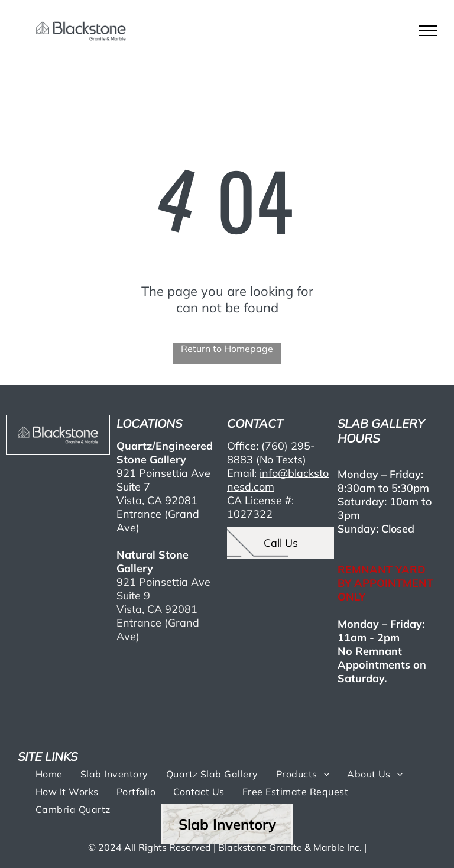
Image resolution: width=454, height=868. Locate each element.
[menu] (428, 31)
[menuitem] (49, 773)
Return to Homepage (227, 349)
